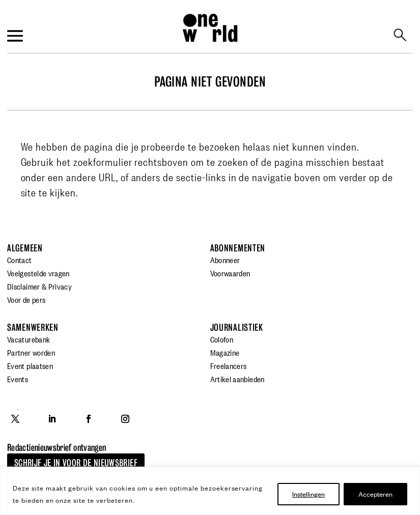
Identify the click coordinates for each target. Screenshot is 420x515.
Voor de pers (26, 299)
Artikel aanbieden (237, 379)
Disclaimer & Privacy (39, 286)
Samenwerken (33, 327)
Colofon (222, 339)
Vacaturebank (29, 339)
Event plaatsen (30, 365)
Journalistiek (237, 327)
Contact (20, 260)
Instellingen (309, 494)
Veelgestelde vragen (38, 273)
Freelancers (229, 365)
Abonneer (225, 260)
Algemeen (25, 248)
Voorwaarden (230, 273)
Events (18, 379)
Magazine (225, 352)
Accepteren (375, 494)
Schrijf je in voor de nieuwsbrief (76, 463)
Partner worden (31, 352)
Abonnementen (238, 248)
